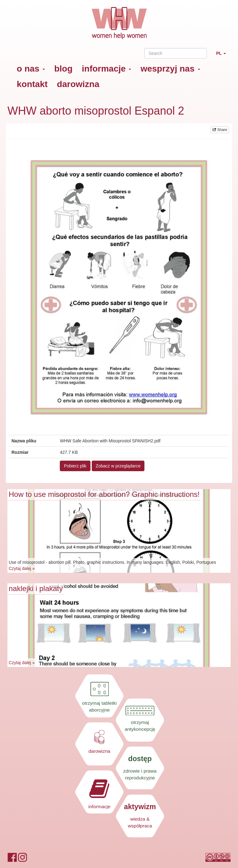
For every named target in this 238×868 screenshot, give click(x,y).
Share (220, 130)
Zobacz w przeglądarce (118, 466)
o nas (31, 69)
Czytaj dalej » (22, 568)
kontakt (32, 84)
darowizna (78, 84)
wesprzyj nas (170, 69)
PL (223, 56)
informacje (106, 69)
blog (63, 69)
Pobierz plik (75, 466)
